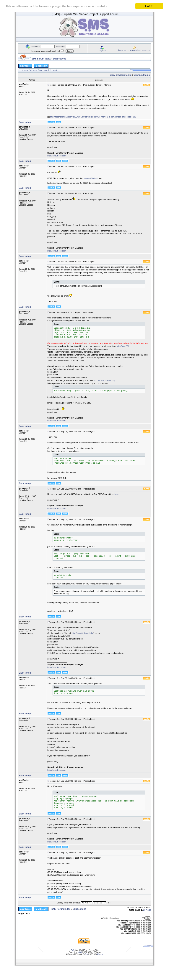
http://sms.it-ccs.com (57, 156)
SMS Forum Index (41, 59)
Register (102, 51)
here (116, 494)
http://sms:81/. (123, 346)
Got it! (149, 6)
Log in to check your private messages (134, 50)
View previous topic (120, 75)
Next (55, 70)
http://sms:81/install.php (83, 633)
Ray (86, 954)
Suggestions (60, 59)
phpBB (79, 952)
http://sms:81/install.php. (105, 380)
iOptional (100, 954)
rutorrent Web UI (91, 178)
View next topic (142, 75)
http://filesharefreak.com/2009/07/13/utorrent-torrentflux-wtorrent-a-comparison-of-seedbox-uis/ (93, 117)
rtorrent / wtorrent (30, 70)
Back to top (25, 122)
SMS (73, 950)
